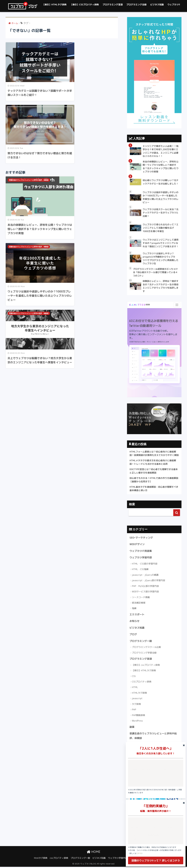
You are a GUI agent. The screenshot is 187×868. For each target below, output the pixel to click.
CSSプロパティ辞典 (142, 683)
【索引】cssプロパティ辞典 (146, 666)
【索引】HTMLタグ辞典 (54, 5)
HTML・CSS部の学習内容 (145, 564)
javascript (137, 699)
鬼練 (134, 609)
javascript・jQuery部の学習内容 (149, 581)
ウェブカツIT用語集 (141, 552)
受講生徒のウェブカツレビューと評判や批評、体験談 (29, 109)
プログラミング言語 (113, 5)
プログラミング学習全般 (144, 654)
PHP (134, 711)
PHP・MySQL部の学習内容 (145, 587)
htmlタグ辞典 (41, 859)
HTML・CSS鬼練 (140, 570)
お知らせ (135, 622)
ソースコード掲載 (141, 598)
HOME (93, 853)
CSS (134, 677)
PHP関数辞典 (138, 716)
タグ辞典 (136, 705)
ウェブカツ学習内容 (141, 558)
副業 (132, 728)
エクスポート (137, 615)
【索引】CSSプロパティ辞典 (85, 5)
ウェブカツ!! (174, 5)
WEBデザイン (137, 545)
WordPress (137, 722)
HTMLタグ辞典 (139, 694)
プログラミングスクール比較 (146, 648)
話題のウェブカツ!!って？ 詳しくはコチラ (156, 860)
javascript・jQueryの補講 (145, 576)
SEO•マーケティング (141, 538)
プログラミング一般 (141, 642)
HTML (135, 688)
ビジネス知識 (157, 5)
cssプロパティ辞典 (59, 859)
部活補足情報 (139, 603)
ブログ (133, 635)
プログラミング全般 (136, 5)
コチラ (139, 853)
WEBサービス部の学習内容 (145, 592)
